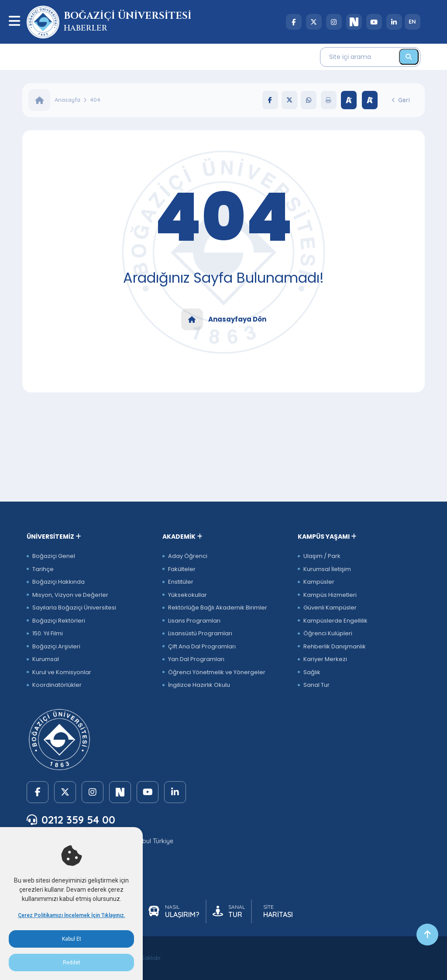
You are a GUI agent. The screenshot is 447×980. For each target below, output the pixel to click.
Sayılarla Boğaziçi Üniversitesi (74, 608)
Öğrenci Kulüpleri (328, 633)
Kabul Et (72, 939)
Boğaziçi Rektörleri (59, 621)
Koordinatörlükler (57, 685)
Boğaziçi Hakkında (58, 582)
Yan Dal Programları (196, 659)
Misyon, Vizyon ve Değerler (70, 595)
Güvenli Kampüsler (330, 608)
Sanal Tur (316, 685)
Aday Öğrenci (188, 556)
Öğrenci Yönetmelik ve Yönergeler (217, 672)
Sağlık (312, 672)
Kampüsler (319, 582)
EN (412, 21)
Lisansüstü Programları (200, 633)
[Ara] (409, 57)
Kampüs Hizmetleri (330, 595)
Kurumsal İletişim (327, 569)
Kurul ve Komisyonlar (62, 672)
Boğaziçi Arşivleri (56, 646)
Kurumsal (46, 659)
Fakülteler (182, 569)
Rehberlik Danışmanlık (335, 646)
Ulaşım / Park (322, 556)
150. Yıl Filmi (48, 633)
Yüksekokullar (187, 595)
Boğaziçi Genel (54, 556)
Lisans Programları (194, 621)
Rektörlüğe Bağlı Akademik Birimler (218, 608)
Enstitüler (181, 582)
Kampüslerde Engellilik (335, 621)
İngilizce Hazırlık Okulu (199, 685)
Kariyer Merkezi (325, 659)
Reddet (72, 963)
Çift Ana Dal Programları (202, 646)
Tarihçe (43, 569)
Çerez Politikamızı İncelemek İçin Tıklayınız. (72, 915)
